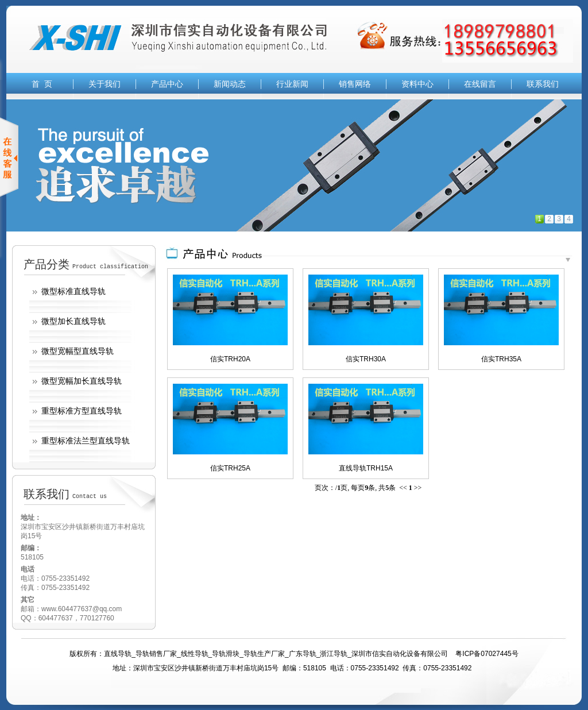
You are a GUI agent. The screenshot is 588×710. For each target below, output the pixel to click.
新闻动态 (230, 84)
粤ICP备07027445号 (487, 654)
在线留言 (480, 84)
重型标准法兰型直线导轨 (86, 441)
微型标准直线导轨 (73, 291)
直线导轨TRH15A (366, 468)
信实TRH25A (230, 468)
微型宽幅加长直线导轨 (82, 381)
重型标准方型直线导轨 (82, 411)
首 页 (42, 84)
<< (403, 488)
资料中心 (417, 84)
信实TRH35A (501, 359)
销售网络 (355, 84)
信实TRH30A (366, 359)
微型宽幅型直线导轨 (78, 351)
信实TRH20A (230, 359)
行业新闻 (292, 84)
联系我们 (543, 84)
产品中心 (167, 84)
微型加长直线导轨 (73, 321)
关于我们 (105, 84)
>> (418, 488)
